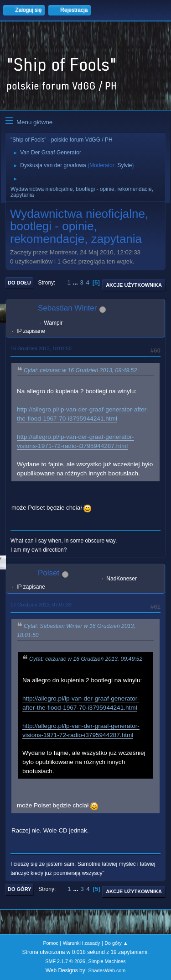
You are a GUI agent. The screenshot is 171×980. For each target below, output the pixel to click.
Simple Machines (107, 961)
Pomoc (51, 943)
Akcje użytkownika (134, 285)
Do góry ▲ (116, 943)
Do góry (20, 889)
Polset (49, 573)
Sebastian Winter (67, 308)
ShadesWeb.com (107, 970)
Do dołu (19, 283)
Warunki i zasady (82, 943)
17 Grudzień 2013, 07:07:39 (41, 605)
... (76, 282)
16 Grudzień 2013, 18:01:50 (41, 348)
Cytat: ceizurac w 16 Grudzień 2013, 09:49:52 (80, 370)
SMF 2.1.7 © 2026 (65, 961)
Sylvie (124, 165)
